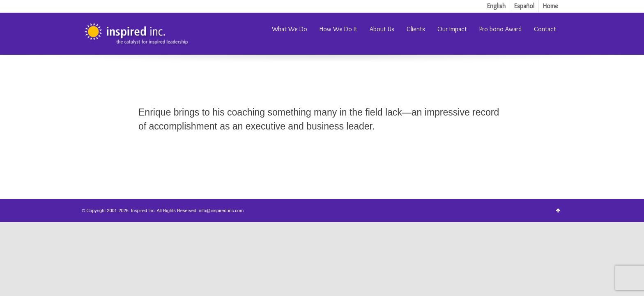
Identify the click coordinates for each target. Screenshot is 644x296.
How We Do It (338, 29)
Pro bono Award (500, 29)
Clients (416, 29)
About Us (382, 29)
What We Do (290, 29)
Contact (545, 29)
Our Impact (452, 29)
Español (524, 6)
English (496, 6)
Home (551, 6)
